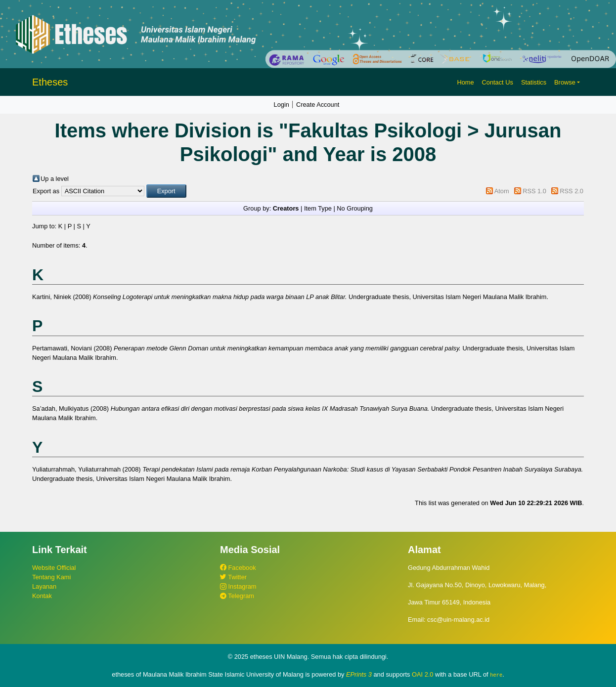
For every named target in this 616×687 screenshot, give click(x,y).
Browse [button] (565, 82)
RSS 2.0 (572, 191)
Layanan (44, 586)
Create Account (318, 105)
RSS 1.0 (534, 191)
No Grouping (355, 208)
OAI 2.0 (422, 674)
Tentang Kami (51, 577)
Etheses (50, 82)
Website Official (54, 568)
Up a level (55, 179)
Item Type (318, 208)
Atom (502, 191)
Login (282, 105)
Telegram (237, 596)
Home (465, 82)
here (496, 675)
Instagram (238, 586)
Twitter (233, 577)
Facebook (238, 568)
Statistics (534, 82)
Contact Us (498, 82)
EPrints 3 (359, 674)
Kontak (42, 596)
